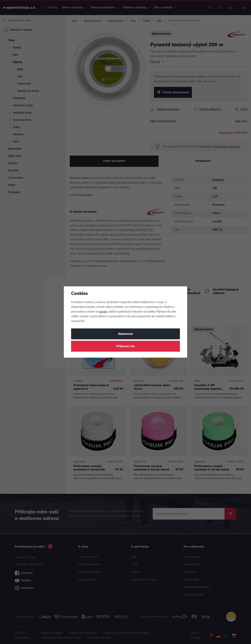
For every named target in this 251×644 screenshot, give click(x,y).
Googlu (103, 312)
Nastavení (126, 334)
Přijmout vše (126, 346)
